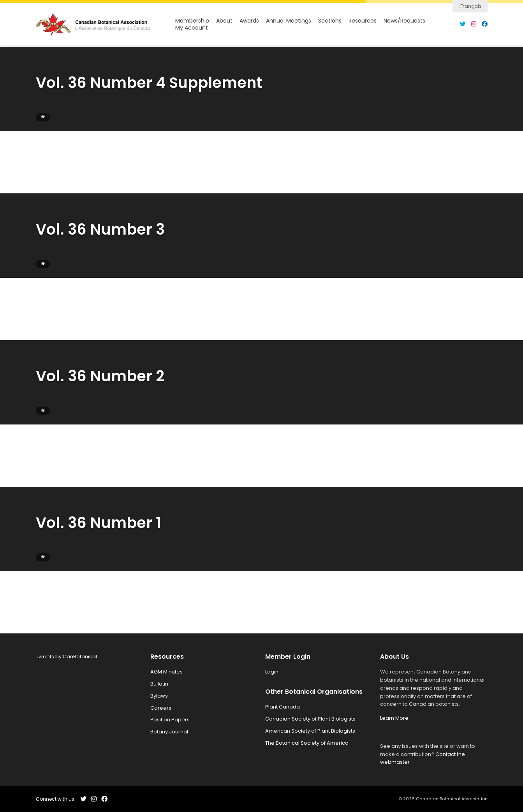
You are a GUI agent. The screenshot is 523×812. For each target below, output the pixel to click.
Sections (330, 22)
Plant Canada (283, 707)
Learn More (394, 718)
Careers (161, 708)
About (224, 22)
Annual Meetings (289, 22)
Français (471, 6)
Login (272, 672)
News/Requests (404, 22)
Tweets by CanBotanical (66, 657)
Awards (249, 22)
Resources (363, 22)
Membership (192, 22)
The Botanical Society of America (307, 743)
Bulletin (159, 684)
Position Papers (170, 720)
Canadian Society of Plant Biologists (310, 719)
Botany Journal (169, 732)
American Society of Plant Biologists (310, 731)
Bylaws (159, 696)
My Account (192, 29)
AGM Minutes (166, 672)
